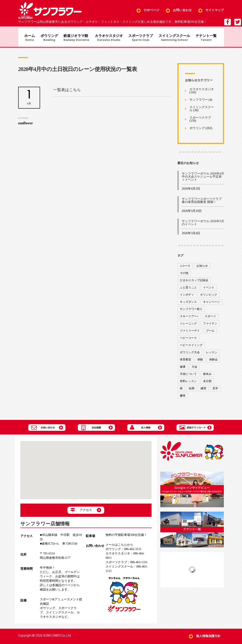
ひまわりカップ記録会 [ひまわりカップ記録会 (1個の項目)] (194, 283)
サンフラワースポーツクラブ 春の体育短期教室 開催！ (202, 203)
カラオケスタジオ (109, 38)
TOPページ (151, 10)
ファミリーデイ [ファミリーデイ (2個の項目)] (190, 333)
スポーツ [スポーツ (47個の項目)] (210, 319)
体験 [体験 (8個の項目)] (200, 362)
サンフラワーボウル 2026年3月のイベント (203, 225)
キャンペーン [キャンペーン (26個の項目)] (212, 304)
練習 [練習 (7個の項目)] (203, 391)
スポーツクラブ (142, 38)
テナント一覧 (210, 38)
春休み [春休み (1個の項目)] (207, 376)
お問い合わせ (182, 10)
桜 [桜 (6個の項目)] (181, 391)
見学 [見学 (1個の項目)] (215, 391)
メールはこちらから (119, 545)
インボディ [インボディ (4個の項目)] (187, 297)
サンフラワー (199, 102)
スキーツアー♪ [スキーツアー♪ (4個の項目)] (189, 319)
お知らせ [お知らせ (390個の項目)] (202, 268)
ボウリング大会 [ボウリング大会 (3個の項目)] (190, 355)
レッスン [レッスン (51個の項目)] (212, 355)
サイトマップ (215, 10)
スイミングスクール (177, 38)
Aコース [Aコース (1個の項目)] (185, 268)
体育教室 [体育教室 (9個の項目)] (185, 362)
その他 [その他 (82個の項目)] (184, 275)
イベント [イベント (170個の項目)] (209, 290)
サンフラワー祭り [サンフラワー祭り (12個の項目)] (191, 311)
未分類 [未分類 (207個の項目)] (207, 383)
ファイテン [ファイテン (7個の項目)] (210, 326)
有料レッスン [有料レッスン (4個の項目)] (188, 383)
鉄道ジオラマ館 (76, 38)
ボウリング (48, 38)
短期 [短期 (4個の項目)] (192, 391)
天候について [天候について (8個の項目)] (188, 376)
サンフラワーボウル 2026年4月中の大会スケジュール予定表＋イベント (203, 179)
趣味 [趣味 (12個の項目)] (183, 398)
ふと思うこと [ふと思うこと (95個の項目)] (188, 290)
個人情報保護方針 (208, 636)
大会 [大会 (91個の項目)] (194, 369)
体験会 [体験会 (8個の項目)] (213, 362)
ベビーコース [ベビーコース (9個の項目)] (188, 340)
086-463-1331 (126, 562)
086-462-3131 (123, 549)
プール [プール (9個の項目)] (210, 333)
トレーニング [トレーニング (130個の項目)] (188, 326)
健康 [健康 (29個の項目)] (183, 369)
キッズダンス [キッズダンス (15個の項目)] (188, 304)
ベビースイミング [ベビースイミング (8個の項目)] (191, 347)
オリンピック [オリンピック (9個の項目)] (209, 297)
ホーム (27, 38)
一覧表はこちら (67, 92)
